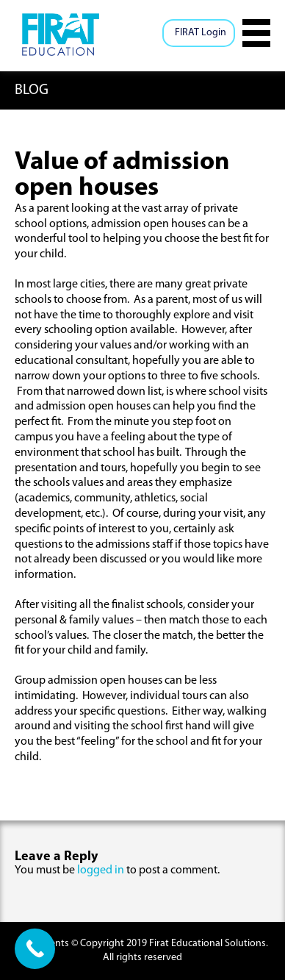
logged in (101, 870)
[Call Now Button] (35, 949)
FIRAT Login (201, 33)
